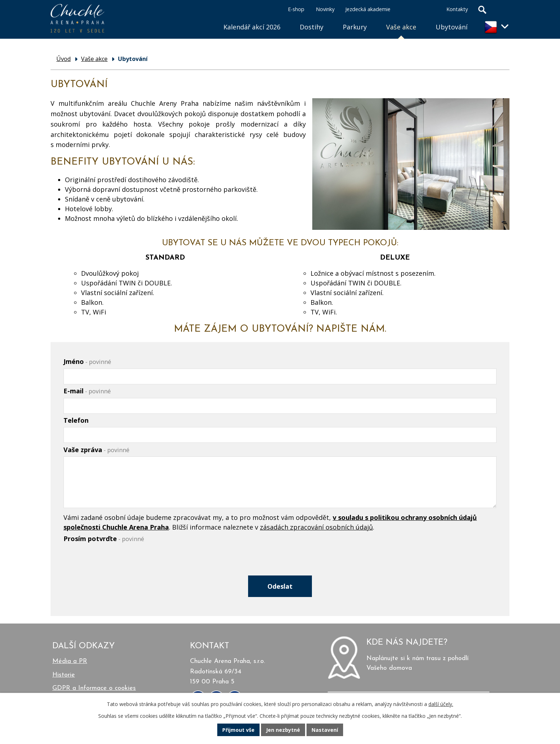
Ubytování (452, 27)
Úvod (204, 18)
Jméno (87, 361)
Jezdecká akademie (368, 9)
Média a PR (70, 661)
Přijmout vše (238, 730)
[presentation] (118, 563)
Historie (64, 675)
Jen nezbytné (283, 730)
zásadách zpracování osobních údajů (316, 527)
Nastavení (325, 730)
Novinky (325, 9)
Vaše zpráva (96, 450)
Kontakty (457, 9)
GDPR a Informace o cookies (94, 688)
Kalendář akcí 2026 (252, 27)
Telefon (76, 420)
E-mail (87, 391)
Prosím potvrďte (104, 539)
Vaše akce (401, 27)
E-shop (296, 9)
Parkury (355, 27)
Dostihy (312, 27)
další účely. (441, 704)
